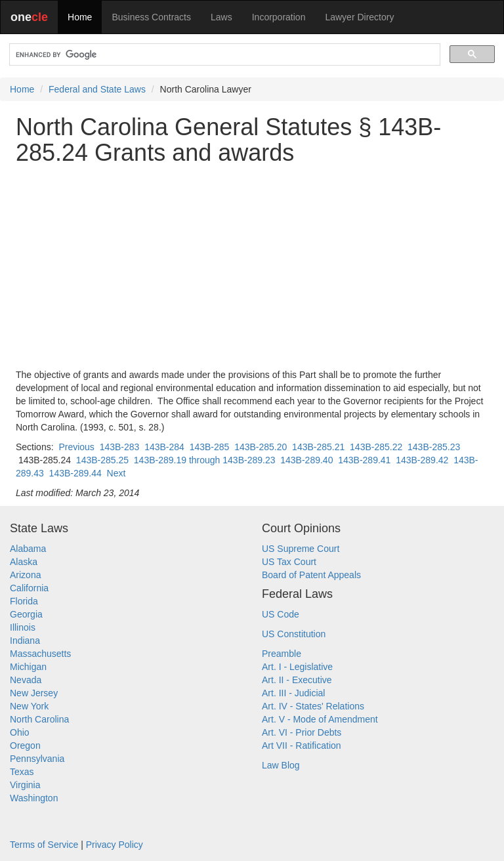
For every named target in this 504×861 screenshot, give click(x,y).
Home (80, 17)
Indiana (25, 640)
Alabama (28, 549)
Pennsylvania (37, 759)
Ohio (20, 732)
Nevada (26, 680)
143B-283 (120, 447)
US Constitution (294, 634)
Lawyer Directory (359, 17)
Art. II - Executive (297, 680)
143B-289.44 (75, 473)
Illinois (23, 627)
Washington (34, 798)
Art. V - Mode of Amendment (320, 719)
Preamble (282, 654)
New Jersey (34, 693)
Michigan (28, 667)
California (29, 588)
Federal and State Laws (97, 89)
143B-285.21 (318, 447)
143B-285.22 (376, 447)
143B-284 (164, 447)
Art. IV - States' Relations (313, 706)
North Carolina (39, 719)
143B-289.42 (422, 460)
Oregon (25, 745)
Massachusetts (40, 654)
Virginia (25, 785)
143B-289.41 (364, 460)
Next (116, 473)
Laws (221, 17)
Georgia (26, 614)
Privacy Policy (115, 845)
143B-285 (210, 447)
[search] (223, 55)
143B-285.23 (434, 447)
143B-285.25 (102, 460)
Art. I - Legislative (297, 667)
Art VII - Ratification (302, 745)
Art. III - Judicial (293, 693)
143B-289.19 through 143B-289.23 (205, 460)
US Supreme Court (301, 549)
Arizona (25, 575)
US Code (281, 614)
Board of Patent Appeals (311, 575)
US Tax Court (289, 562)
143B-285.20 (261, 447)
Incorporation (279, 17)
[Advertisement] (252, 267)
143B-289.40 (306, 460)
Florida (24, 601)
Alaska (24, 562)
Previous (76, 447)
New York (29, 706)
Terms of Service (44, 845)
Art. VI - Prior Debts (302, 732)
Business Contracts (151, 17)
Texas (22, 772)
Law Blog (281, 765)
